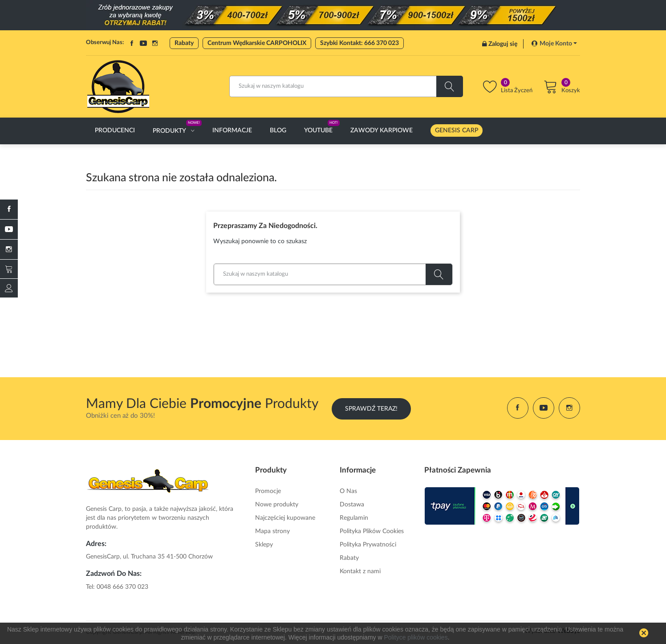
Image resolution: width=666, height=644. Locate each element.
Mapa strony (272, 531)
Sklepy (264, 545)
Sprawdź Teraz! (371, 408)
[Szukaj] (346, 86)
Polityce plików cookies (416, 637)
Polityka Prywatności (368, 545)
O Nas (348, 491)
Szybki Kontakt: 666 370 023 (359, 43)
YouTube (143, 43)
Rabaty (184, 43)
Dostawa (352, 505)
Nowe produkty (277, 505)
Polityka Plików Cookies (372, 531)
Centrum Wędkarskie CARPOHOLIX (257, 43)
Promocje (268, 491)
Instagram (155, 43)
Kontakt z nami (360, 571)
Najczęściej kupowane (285, 518)
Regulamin (354, 518)
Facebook (132, 43)
